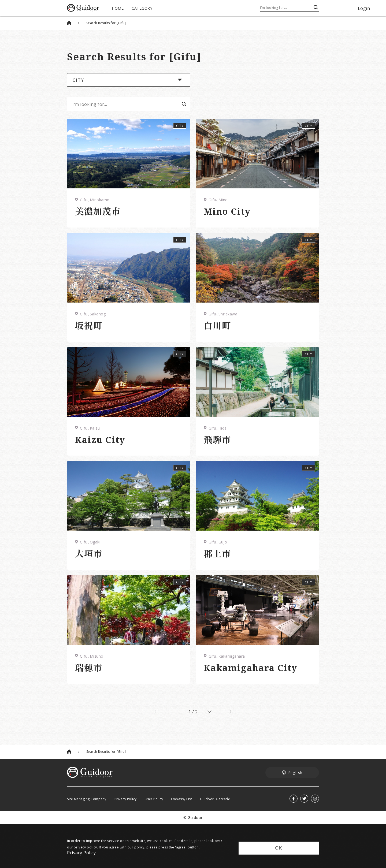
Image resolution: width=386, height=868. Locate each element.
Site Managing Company (87, 799)
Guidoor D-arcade (215, 799)
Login (364, 8)
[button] (129, 80)
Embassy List (181, 799)
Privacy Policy (126, 799)
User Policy (154, 799)
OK (279, 848)
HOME (118, 8)
